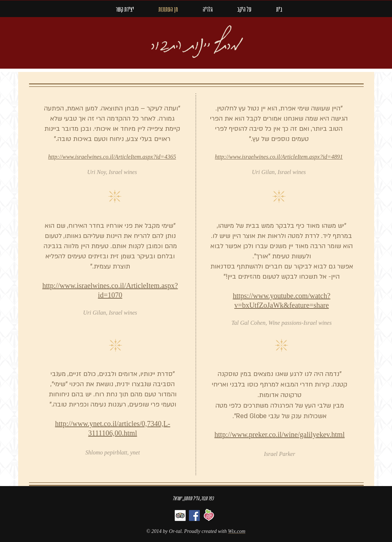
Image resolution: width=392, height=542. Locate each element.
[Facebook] (194, 515)
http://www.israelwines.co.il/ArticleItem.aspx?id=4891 (279, 157)
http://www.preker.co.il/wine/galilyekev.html (279, 434)
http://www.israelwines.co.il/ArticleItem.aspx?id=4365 (112, 157)
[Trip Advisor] (180, 515)
